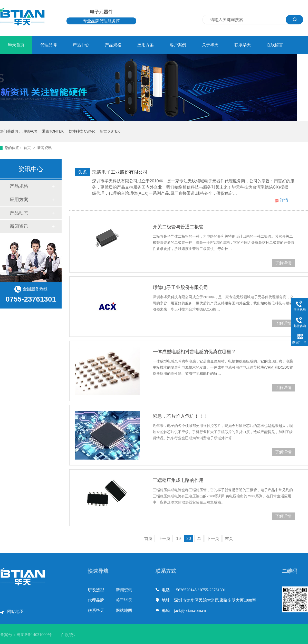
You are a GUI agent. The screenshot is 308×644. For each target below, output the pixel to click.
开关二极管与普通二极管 (178, 227)
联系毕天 (243, 45)
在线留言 (275, 45)
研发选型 (96, 590)
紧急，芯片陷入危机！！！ (180, 416)
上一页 (164, 539)
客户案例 (178, 45)
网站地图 (15, 612)
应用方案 (146, 45)
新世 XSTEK (110, 131)
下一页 (213, 539)
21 (199, 539)
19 (178, 539)
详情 (284, 200)
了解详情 (283, 263)
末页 (229, 539)
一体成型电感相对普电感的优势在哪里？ (194, 352)
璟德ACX (30, 131)
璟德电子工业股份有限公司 (120, 172)
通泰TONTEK (53, 131)
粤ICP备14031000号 (34, 635)
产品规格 (113, 45)
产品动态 (19, 213)
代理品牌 (49, 45)
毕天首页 (16, 45)
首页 (28, 148)
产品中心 (81, 45)
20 (189, 539)
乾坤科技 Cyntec (82, 131)
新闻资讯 (44, 148)
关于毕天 (210, 45)
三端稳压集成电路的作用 (178, 480)
